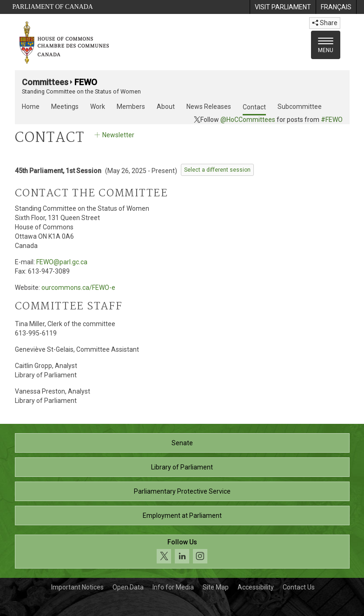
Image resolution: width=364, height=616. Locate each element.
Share (325, 23)
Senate (182, 443)
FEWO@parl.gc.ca (62, 262)
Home (31, 107)
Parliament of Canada (53, 7)
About (166, 107)
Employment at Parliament (182, 516)
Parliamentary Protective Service (182, 491)
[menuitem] (283, 7)
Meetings (65, 107)
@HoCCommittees (248, 120)
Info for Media (173, 587)
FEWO (86, 82)
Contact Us (299, 587)
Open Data (128, 587)
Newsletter (114, 135)
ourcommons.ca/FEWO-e (78, 288)
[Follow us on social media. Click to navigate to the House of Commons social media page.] (182, 552)
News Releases (209, 107)
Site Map (216, 587)
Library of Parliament (182, 467)
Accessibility (256, 587)
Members (131, 107)
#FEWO (332, 120)
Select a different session (217, 170)
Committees (45, 82)
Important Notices (77, 587)
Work (98, 107)
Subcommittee (300, 107)
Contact (254, 107)
